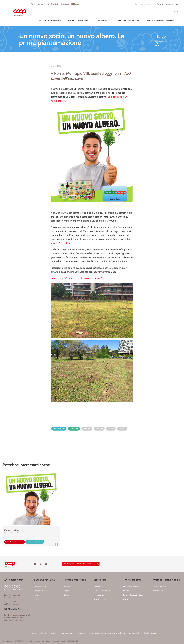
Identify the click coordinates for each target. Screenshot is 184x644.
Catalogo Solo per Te (102, 591)
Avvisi (125, 599)
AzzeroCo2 (65, 243)
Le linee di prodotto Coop (133, 595)
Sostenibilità (74, 429)
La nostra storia (40, 587)
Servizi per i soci (100, 599)
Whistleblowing (149, 633)
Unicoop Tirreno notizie (160, 21)
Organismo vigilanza (66, 633)
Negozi (66, 591)
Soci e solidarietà (59, 429)
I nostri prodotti (128, 21)
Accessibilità (134, 633)
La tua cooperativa (50, 21)
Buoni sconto (99, 595)
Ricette (126, 591)
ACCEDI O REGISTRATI (168, 4)
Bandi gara (65, 4)
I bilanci (37, 595)
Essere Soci (105, 21)
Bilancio (43, 633)
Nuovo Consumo (160, 587)
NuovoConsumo (16, 542)
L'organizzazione (40, 591)
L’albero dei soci (12, 530)
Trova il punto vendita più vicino (77, 564)
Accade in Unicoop (160, 591)
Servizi (66, 595)
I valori (36, 599)
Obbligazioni (76, 4)
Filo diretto (55, 4)
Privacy (34, 4)
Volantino (67, 587)
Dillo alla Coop (14, 609)
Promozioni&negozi (80, 21)
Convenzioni (98, 587)
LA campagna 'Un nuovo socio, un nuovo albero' (76, 278)
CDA (52, 633)
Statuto (33, 633)
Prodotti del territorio (131, 587)
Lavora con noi (44, 4)
